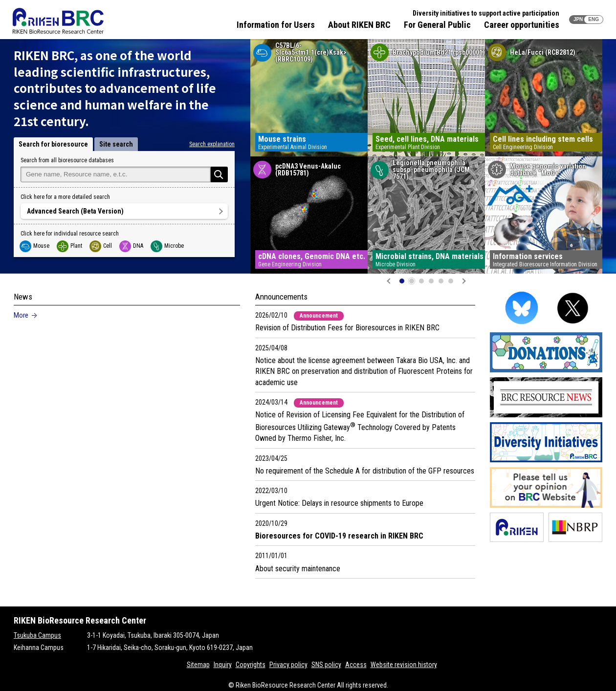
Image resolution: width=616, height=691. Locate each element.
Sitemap (198, 665)
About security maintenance (298, 569)
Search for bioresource (53, 144)
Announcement (319, 316)
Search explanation (212, 144)
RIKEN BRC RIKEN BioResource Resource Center (58, 21)
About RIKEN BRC (359, 25)
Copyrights (251, 665)
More (21, 315)
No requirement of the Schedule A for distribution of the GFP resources (365, 471)
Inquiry (223, 665)
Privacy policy (288, 665)
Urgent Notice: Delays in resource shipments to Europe (339, 503)
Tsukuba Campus (37, 635)
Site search (116, 144)
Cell (101, 246)
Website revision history (404, 665)
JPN (578, 19)
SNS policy (326, 665)
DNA (132, 246)
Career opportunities (522, 25)
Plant (70, 246)
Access (356, 665)
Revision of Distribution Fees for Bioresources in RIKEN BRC (347, 328)
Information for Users (276, 25)
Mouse (35, 246)
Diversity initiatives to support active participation (486, 13)
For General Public (437, 25)
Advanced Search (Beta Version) (75, 211)
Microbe (168, 246)
